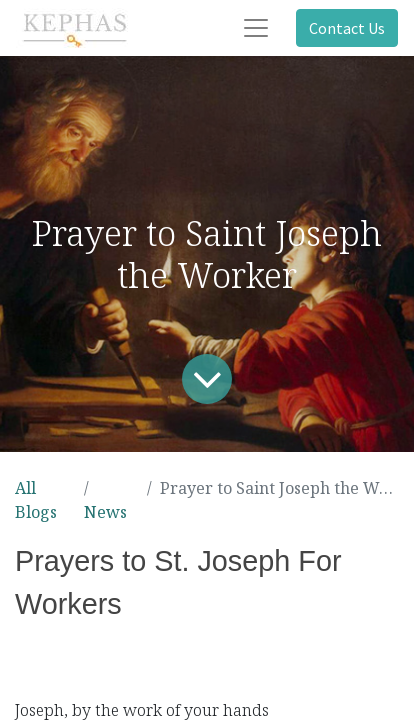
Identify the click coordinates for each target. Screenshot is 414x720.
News (105, 512)
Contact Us (347, 28)
